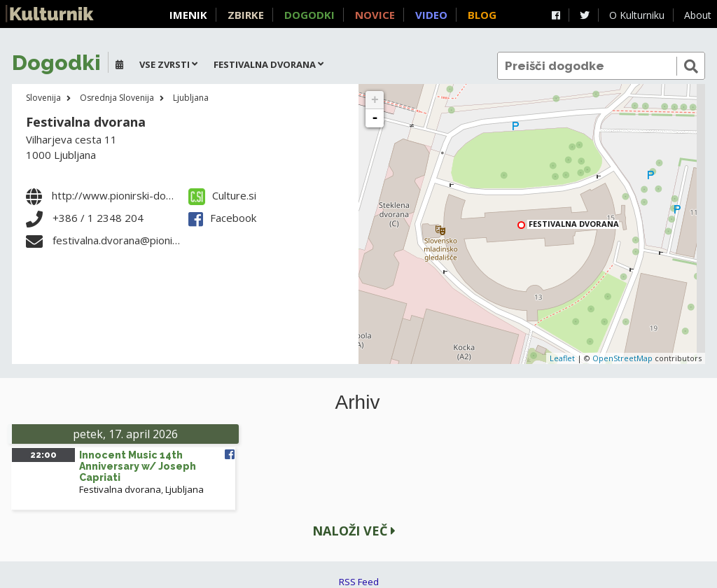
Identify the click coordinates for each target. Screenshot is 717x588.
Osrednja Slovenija (117, 98)
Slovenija (43, 98)
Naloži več (354, 531)
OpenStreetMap (622, 358)
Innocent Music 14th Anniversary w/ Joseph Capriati (138, 466)
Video (431, 15)
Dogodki (309, 15)
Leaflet (562, 358)
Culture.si (222, 195)
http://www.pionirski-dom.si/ (120, 195)
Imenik (188, 15)
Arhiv (358, 402)
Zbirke (246, 15)
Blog (482, 15)
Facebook (222, 218)
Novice (375, 15)
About (698, 15)
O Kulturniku (637, 15)
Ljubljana (191, 98)
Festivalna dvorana (86, 122)
